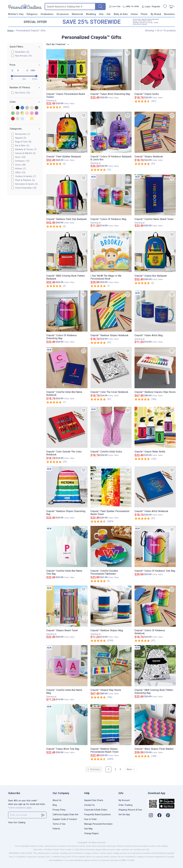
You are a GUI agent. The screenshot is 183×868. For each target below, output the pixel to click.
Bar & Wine (22, 146)
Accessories (23, 134)
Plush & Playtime (25, 180)
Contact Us (89, 805)
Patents (56, 829)
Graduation (47, 14)
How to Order (91, 819)
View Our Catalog (17, 822)
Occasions (63, 14)
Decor (20, 157)
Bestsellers (22, 52)
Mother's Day (16, 14)
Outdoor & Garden (25, 176)
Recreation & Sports (26, 184)
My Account (124, 800)
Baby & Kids (121, 14)
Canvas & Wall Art (25, 153)
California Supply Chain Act (65, 814)
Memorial (77, 14)
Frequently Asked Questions (97, 814)
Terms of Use (59, 824)
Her (109, 14)
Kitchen (20, 169)
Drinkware (22, 161)
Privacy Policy (59, 810)
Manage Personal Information (98, 824)
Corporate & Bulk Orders (96, 810)
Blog (55, 805)
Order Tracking (125, 805)
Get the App (124, 814)
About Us (57, 800)
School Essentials (26, 188)
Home (134, 14)
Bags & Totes (23, 142)
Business (170, 14)
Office (20, 172)
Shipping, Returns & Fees (130, 810)
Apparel (21, 138)
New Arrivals (24, 56)
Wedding (91, 14)
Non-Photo (23, 93)
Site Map (88, 829)
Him (101, 14)
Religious (32, 14)
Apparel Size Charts (94, 800)
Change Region (91, 833)
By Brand (156, 14)
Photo (144, 14)
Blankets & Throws (26, 149)
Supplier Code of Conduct (65, 819)
